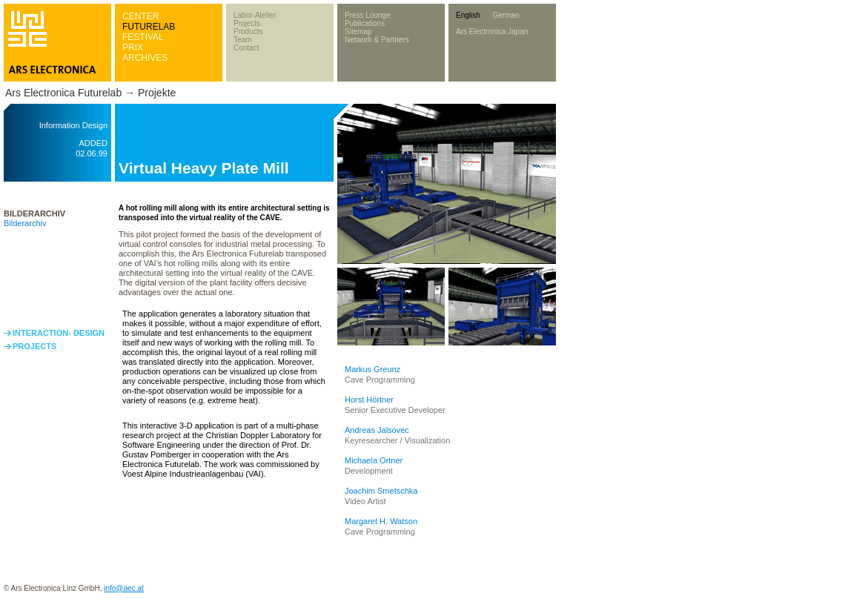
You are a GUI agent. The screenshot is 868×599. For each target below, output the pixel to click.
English (468, 15)
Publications (365, 23)
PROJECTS (34, 346)
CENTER (140, 16)
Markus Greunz (372, 369)
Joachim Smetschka (381, 491)
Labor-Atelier (255, 15)
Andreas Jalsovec (377, 430)
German (506, 15)
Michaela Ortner (374, 460)
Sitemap (358, 32)
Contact (246, 48)
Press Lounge (368, 15)
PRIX (133, 47)
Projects (247, 23)
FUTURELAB (149, 27)
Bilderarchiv (25, 223)
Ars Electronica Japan (492, 32)
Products (248, 32)
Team (242, 40)
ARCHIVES (145, 58)
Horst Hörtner (369, 400)
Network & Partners (377, 40)
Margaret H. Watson (381, 521)
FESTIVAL (143, 37)
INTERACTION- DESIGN (59, 333)
